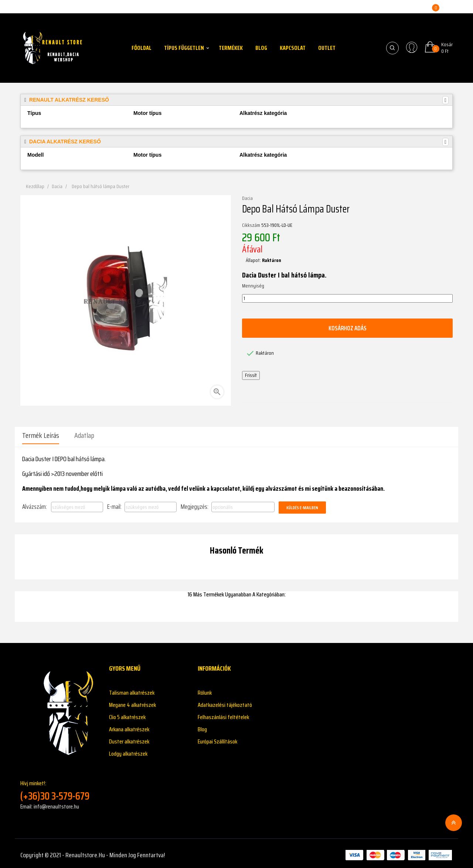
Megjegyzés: (195, 503)
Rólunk (205, 689)
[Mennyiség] (347, 299)
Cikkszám (251, 225)
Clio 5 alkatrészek (127, 714)
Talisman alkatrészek (132, 689)
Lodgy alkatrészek (128, 750)
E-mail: (114, 503)
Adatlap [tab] (84, 435)
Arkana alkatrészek (129, 726)
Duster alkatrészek (129, 738)
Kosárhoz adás (347, 328)
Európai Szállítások (217, 738)
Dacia (247, 198)
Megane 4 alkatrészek (132, 702)
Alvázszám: (35, 503)
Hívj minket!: (59, 787)
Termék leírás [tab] (41, 435)
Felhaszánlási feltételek (223, 714)
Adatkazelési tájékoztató (225, 702)
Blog (202, 726)
